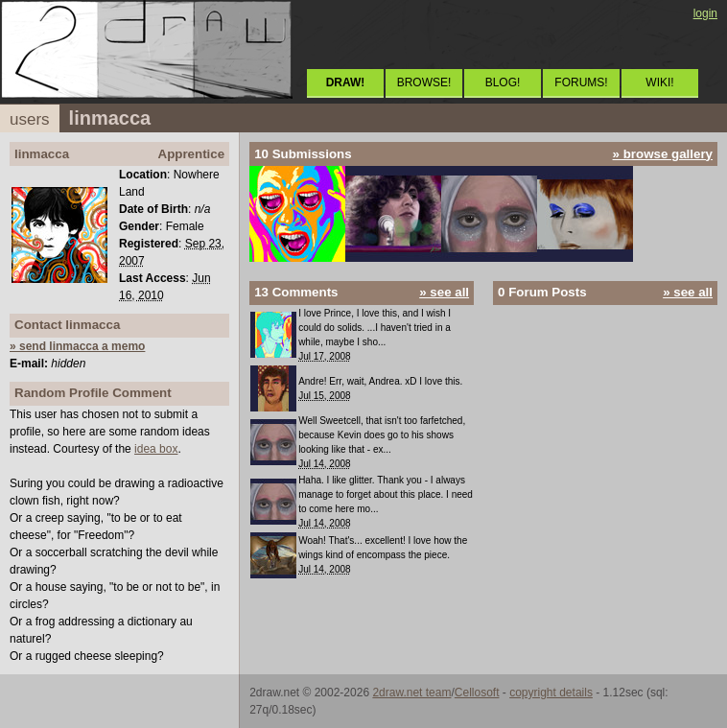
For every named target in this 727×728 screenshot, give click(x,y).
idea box (156, 449)
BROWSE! (424, 82)
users (30, 119)
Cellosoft (477, 693)
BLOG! (503, 82)
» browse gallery (663, 154)
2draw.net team (411, 693)
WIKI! (659, 82)
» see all (444, 292)
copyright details (551, 693)
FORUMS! (581, 82)
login (705, 13)
